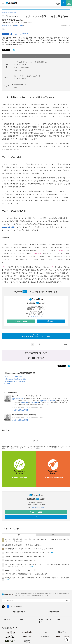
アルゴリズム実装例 (20, 79)
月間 (53, 535)
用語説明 (18, 70)
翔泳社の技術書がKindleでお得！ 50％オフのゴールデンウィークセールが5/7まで (29, 549)
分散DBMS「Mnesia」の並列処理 (15, 382)
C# (3, 29)
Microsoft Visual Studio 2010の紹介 (16, 379)
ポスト (6, 50)
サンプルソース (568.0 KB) (20, 34)
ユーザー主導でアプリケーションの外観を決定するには (31, 62)
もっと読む (7, 384)
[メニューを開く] (3, 3)
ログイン (51, 321)
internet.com (24, 403)
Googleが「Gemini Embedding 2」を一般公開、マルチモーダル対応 (25, 557)
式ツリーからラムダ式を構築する (15, 376)
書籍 (60, 620)
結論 (15, 87)
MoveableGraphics (9, 227)
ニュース (6, 620)
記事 (23, 620)
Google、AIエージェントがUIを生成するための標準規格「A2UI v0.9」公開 (27, 553)
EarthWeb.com (34, 403)
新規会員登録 (21, 321)
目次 (52, 56)
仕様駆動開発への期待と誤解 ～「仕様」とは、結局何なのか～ (24, 545)
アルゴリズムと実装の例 (21, 67)
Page (7, 77)
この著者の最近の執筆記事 (20, 410)
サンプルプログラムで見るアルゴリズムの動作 (28, 76)
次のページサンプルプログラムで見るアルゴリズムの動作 (36, 336)
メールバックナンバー (36, 317)
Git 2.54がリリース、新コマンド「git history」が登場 (21, 570)
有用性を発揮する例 (20, 85)
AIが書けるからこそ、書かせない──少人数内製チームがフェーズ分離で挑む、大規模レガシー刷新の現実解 (37, 578)
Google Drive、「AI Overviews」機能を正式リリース (21, 560)
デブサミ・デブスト (45, 621)
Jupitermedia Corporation (47, 401)
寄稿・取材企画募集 (19, 612)
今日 (19, 535)
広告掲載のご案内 (54, 612)
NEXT (67, 344)
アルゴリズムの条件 (20, 65)
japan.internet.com (7, 25)
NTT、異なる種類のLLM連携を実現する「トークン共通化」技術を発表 (26, 574)
